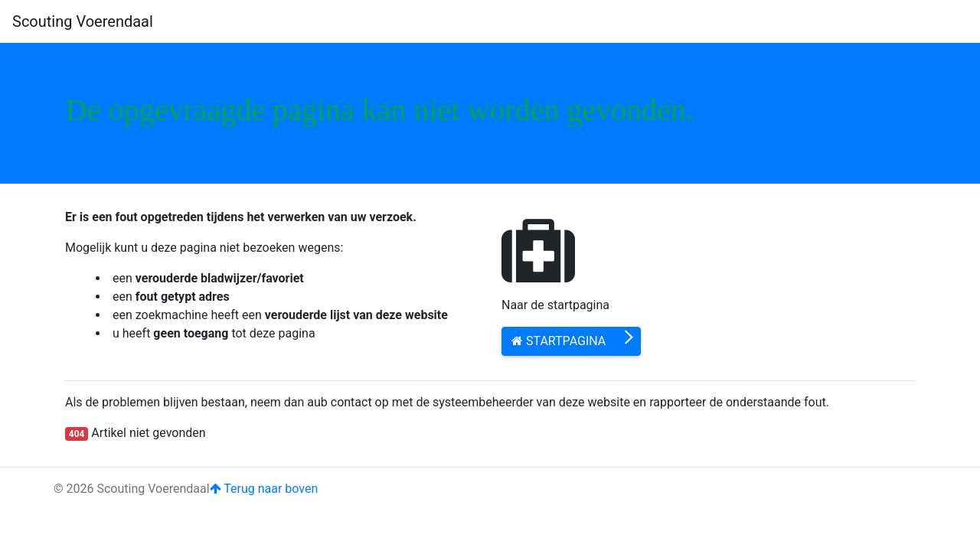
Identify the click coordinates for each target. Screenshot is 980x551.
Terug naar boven (264, 489)
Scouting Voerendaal (83, 21)
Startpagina (559, 341)
